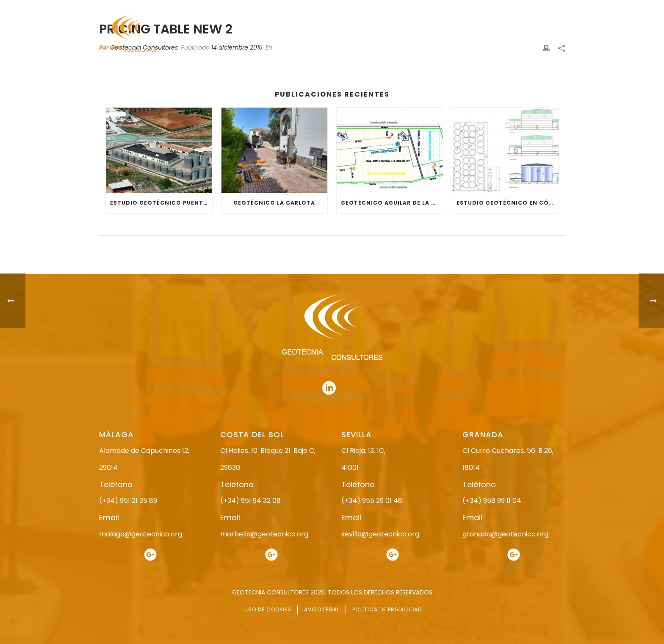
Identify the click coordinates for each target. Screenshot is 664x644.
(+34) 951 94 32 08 (250, 501)
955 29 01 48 (339, 7)
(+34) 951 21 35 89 (128, 501)
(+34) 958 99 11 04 (492, 501)
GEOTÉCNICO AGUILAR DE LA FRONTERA (392, 203)
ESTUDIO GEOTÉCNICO (391, 34)
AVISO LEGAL (322, 609)
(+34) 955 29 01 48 (372, 501)
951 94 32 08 (546, 7)
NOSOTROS (329, 34)
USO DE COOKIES (268, 609)
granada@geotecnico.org (505, 534)
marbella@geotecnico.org (264, 534)
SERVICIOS (452, 34)
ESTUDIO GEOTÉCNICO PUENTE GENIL (161, 203)
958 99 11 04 (410, 7)
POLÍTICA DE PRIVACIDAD (387, 609)
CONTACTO (549, 34)
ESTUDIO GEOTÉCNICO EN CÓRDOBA (508, 203)
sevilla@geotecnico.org (380, 534)
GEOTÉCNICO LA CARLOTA (274, 203)
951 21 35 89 (476, 7)
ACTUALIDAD (500, 34)
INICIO (288, 34)
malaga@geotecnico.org (141, 534)
